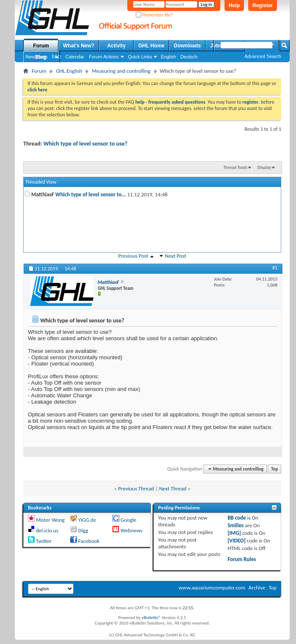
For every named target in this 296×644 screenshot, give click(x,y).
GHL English (69, 71)
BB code (237, 518)
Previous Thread (136, 489)
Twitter (44, 541)
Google (128, 520)
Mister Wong (50, 520)
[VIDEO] (237, 541)
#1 (275, 268)
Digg (83, 530)
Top (274, 469)
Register (263, 6)
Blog (41, 57)
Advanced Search (263, 56)
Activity (116, 46)
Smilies (236, 525)
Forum (41, 46)
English (168, 57)
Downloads (187, 46)
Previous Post (133, 256)
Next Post (175, 256)
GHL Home (151, 46)
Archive (257, 588)
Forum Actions (104, 57)
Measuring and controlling (121, 71)
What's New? (79, 46)
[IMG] (234, 533)
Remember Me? (154, 15)
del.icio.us (47, 530)
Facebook (89, 541)
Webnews (132, 530)
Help (234, 6)
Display (264, 167)
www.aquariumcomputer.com (212, 588)
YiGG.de (87, 520)
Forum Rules (242, 559)
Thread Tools (235, 167)
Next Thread (173, 489)
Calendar (75, 57)
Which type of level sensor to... (91, 194)
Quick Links (140, 57)
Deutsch (189, 57)
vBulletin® (151, 618)
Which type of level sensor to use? (86, 144)
